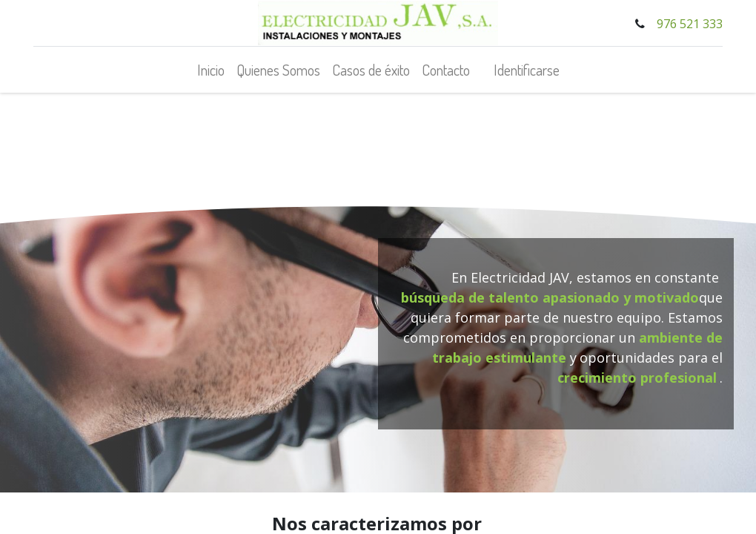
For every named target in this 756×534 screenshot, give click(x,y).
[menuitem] (211, 70)
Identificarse (527, 70)
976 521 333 (690, 24)
